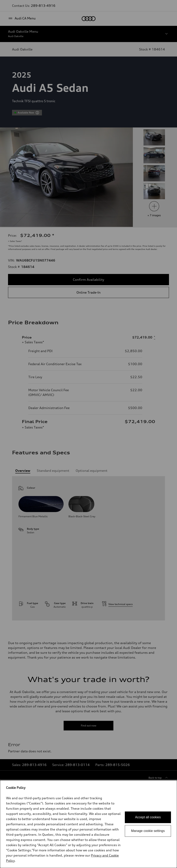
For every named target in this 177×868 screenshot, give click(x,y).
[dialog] (88, 824)
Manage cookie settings (148, 831)
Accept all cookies (148, 817)
